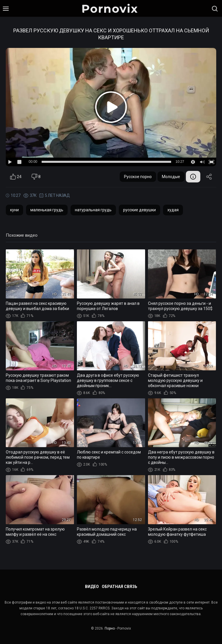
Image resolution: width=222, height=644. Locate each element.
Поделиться (209, 177)
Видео (92, 587)
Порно (110, 628)
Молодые (171, 177)
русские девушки (139, 210)
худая (173, 210)
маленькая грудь (47, 210)
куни (14, 210)
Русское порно (138, 177)
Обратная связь (120, 587)
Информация (193, 177)
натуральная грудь (93, 210)
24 (16, 177)
